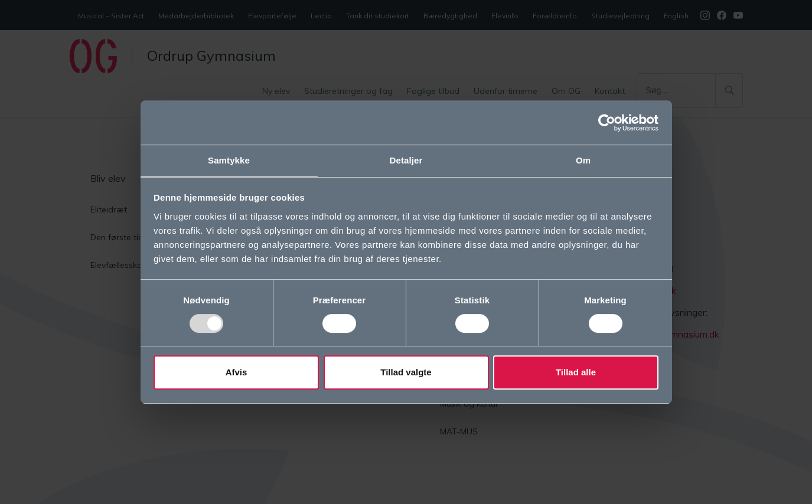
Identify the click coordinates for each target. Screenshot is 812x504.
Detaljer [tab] (406, 160)
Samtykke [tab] (229, 160)
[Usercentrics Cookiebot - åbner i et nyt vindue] (607, 122)
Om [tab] (583, 160)
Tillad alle (576, 373)
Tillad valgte (406, 373)
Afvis (237, 373)
